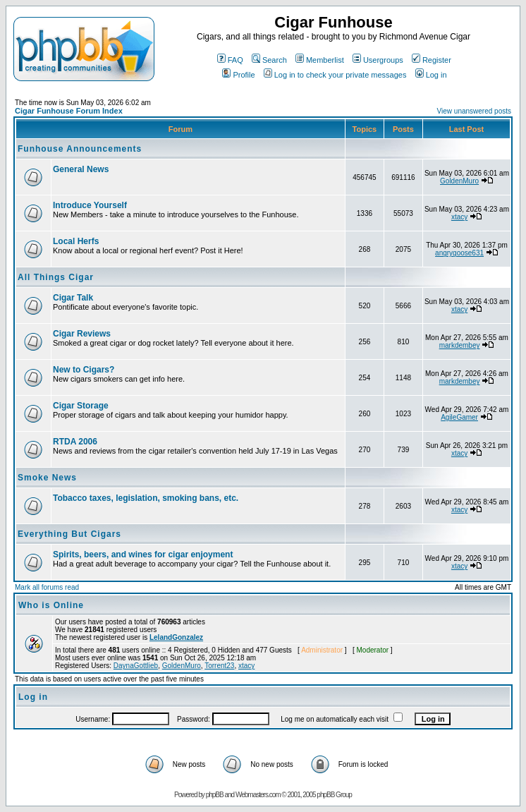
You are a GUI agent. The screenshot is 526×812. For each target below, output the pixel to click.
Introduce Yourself (90, 205)
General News (81, 169)
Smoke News (47, 478)
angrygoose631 (459, 253)
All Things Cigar (56, 277)
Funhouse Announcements (80, 149)
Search (269, 60)
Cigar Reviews (82, 334)
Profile (238, 75)
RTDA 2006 (75, 442)
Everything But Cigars (69, 534)
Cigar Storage (81, 406)
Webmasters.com (258, 795)
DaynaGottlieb (136, 666)
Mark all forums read (47, 587)
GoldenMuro (459, 181)
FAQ (230, 60)
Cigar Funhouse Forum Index (69, 111)
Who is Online (51, 605)
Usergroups (378, 60)
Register (432, 60)
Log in (431, 75)
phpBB (215, 795)
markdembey (460, 345)
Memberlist (320, 60)
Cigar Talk (73, 298)
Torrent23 (219, 666)
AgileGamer (459, 417)
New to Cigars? (84, 370)
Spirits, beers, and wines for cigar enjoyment (143, 555)
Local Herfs (76, 241)
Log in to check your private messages (335, 75)
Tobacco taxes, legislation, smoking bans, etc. (146, 498)
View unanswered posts (474, 111)
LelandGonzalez (176, 637)
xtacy (459, 217)
